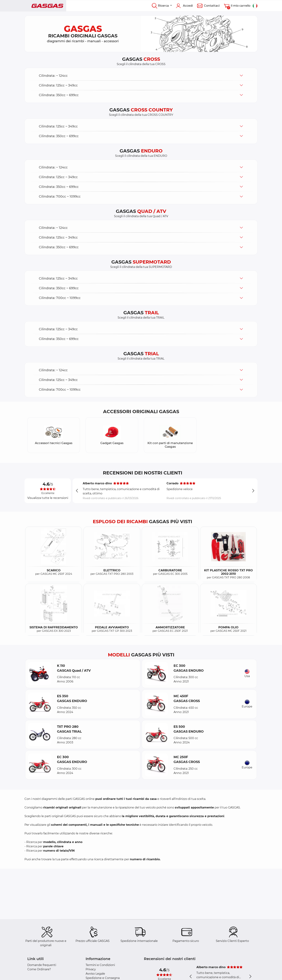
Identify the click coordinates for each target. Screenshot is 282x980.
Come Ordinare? (39, 969)
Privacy (91, 969)
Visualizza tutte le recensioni (48, 498)
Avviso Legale (95, 974)
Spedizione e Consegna (103, 978)
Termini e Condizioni (100, 965)
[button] (141, 76)
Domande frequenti (42, 965)
